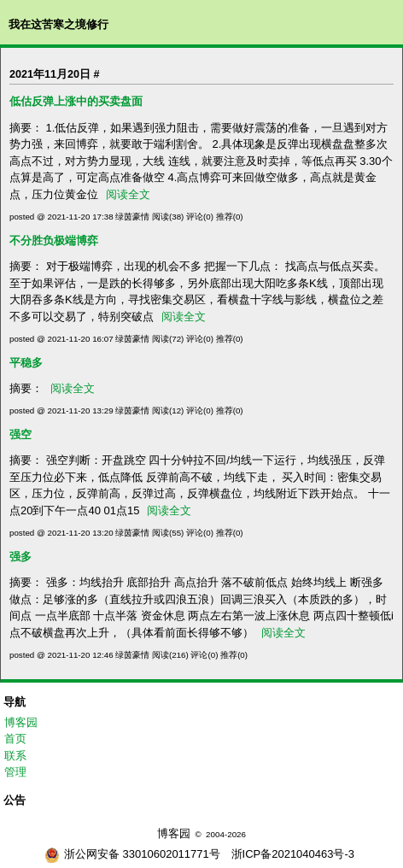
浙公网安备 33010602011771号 (132, 854)
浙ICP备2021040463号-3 (293, 854)
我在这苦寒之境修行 (58, 24)
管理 (15, 772)
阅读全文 (128, 194)
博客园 (21, 722)
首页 (15, 739)
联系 (15, 756)
